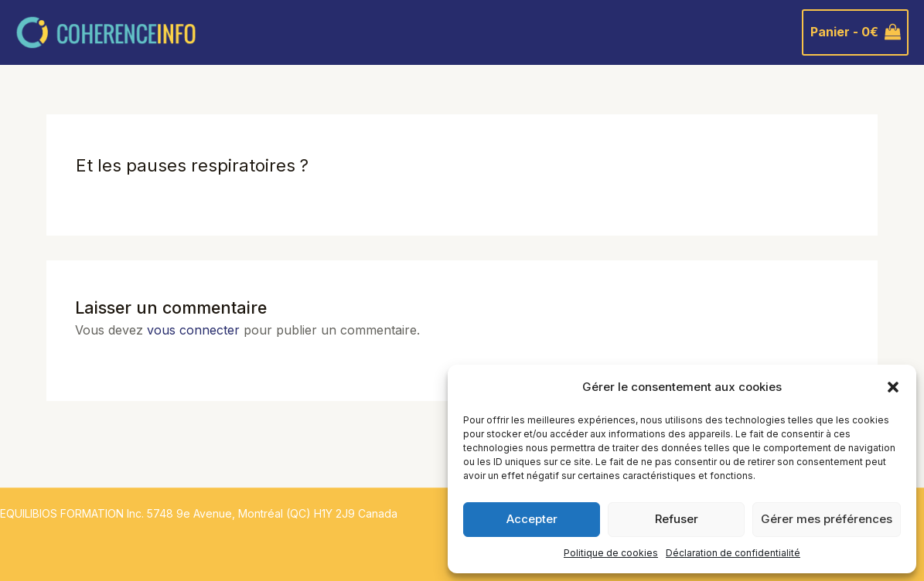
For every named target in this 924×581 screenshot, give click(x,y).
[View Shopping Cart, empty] (855, 32)
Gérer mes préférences (827, 519)
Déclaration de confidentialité (733, 553)
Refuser (677, 519)
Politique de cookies (611, 553)
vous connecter (193, 330)
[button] (893, 387)
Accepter (532, 519)
